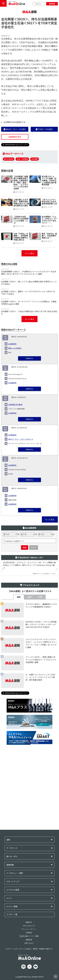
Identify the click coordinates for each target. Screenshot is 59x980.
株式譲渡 (35, 173)
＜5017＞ (31, 37)
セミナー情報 (12, 977)
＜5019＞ (21, 33)
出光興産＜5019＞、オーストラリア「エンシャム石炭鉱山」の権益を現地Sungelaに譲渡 (29, 345)
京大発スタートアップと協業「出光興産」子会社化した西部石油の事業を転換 (49, 223)
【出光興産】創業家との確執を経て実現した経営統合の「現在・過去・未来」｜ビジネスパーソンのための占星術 (21, 225)
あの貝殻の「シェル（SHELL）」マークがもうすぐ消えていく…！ (50, 262)
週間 (29, 674)
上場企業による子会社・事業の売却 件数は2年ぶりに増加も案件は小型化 (22, 245)
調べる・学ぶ (12, 927)
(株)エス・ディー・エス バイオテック (21, 482)
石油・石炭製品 (22, 173)
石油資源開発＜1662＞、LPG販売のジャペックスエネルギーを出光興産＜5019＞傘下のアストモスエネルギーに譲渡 (29, 315)
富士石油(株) (9, 173)
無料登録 (52, 4)
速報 (8, 910)
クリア (34, 619)
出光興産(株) (12, 386)
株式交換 (5, 380)
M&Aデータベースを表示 (15, 143)
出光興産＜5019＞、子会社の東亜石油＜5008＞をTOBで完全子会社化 (29, 355)
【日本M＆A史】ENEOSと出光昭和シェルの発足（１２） (21, 262)
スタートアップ (13, 952)
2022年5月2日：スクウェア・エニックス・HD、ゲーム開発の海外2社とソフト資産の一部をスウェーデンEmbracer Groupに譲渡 (29, 642)
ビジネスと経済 (13, 960)
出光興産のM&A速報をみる (14, 136)
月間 (40, 674)
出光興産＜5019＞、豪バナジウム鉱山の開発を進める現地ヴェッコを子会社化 (29, 325)
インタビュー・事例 (15, 944)
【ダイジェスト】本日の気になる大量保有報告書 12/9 (49, 244)
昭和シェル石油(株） (15, 391)
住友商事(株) (12, 547)
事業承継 (10, 935)
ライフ (9, 969)
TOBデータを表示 (44, 143)
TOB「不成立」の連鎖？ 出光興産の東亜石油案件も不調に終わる (21, 279)
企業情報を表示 (15, 151)
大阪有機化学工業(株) (15, 447)
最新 (19, 674)
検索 (25, 619)
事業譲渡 (5, 441)
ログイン (39, 4)
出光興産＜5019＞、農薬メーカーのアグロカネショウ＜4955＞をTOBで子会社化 (28, 335)
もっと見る (29, 296)
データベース (12, 918)
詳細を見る (30, 401)
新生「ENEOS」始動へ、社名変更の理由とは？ (49, 278)
